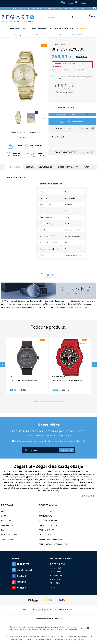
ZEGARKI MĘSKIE (14, 28)
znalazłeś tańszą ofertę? (72, 152)
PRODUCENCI (43, 28)
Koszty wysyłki (46, 511)
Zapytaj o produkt (26, 137)
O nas (4, 516)
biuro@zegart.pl (24, 570)
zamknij (85, 628)
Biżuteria (74, 28)
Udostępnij (17, 132)
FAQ (3, 530)
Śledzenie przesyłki (48, 521)
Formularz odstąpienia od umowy (54, 544)
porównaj (60, 128)
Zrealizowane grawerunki (51, 539)
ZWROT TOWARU (8, 539)
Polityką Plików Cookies (67, 627)
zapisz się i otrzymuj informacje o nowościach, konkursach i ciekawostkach (49, 433)
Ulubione (67, 3)
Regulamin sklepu (47, 530)
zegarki (16, 477)
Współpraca (7, 525)
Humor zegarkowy (9, 535)
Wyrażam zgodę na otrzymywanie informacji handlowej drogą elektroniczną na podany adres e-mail (50, 441)
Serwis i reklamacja (48, 525)
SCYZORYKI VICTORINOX (59, 28)
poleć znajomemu (33, 132)
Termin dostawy (46, 516)
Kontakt (5, 511)
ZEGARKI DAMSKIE (29, 28)
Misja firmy (6, 521)
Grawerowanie (46, 535)
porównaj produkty (85, 3)
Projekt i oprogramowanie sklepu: (48, 619)
